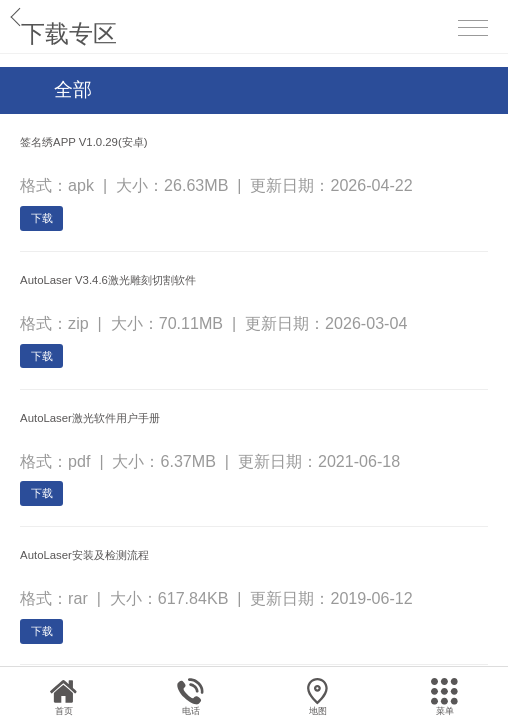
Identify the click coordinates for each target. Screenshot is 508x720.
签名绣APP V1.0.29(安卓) (141, 150)
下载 (60, 251)
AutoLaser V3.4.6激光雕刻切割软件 (187, 332)
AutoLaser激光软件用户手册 (153, 514)
